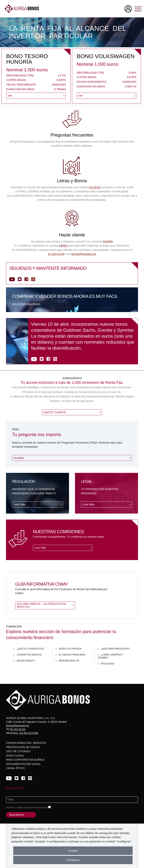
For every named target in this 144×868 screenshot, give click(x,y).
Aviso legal (15, 755)
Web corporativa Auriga (25, 760)
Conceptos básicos (29, 655)
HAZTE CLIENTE (55, 412)
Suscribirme (16, 815)
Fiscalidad (108, 664)
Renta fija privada (70, 649)
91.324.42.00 (56, 254)
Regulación (23, 481)
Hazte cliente (72, 235)
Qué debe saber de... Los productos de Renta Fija (42, 605)
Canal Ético (15, 768)
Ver (10, 96)
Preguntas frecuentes (72, 135)
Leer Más (20, 504)
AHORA (108, 241)
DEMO (63, 245)
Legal (87, 481)
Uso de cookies (18, 751)
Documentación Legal (23, 764)
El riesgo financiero (72, 655)
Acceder (19, 458)
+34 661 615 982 (28, 733)
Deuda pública (26, 661)
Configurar (73, 860)
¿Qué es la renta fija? (30, 649)
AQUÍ (46, 837)
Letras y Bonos (72, 181)
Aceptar (73, 851)
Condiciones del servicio (26, 743)
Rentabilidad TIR (69, 661)
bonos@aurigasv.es (84, 254)
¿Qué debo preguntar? (115, 649)
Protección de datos (23, 747)
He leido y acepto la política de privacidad (28, 807)
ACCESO (95, 187)
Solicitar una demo (26, 304)
